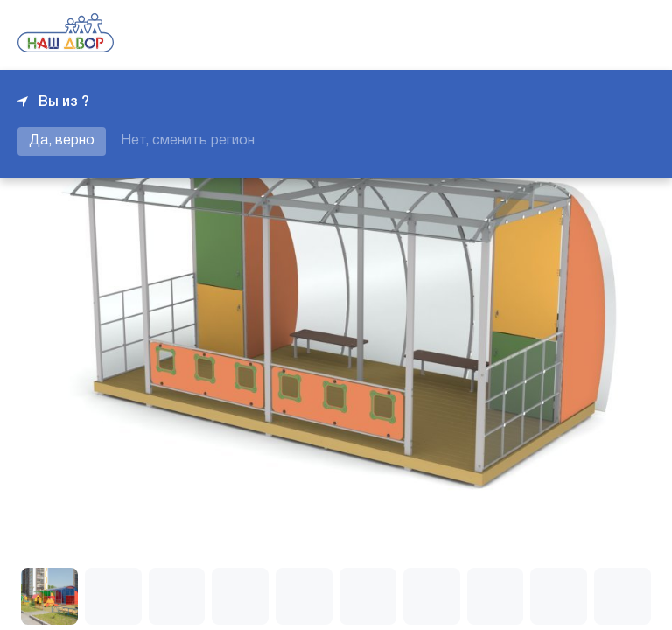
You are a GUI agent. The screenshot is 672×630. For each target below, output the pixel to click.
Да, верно (62, 141)
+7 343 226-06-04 (595, 35)
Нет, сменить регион (188, 141)
